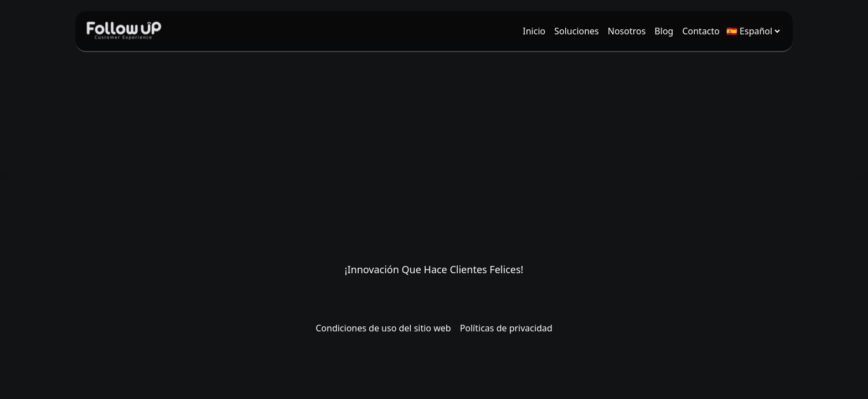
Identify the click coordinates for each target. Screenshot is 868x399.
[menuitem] (534, 31)
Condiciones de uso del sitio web (383, 328)
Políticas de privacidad (506, 328)
